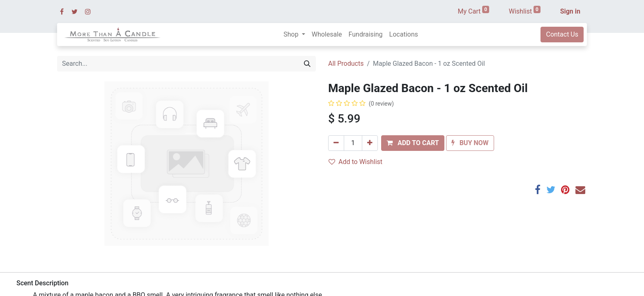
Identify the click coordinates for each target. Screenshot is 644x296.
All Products (346, 64)
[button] (413, 143)
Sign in (570, 11)
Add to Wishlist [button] (355, 162)
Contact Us (562, 34)
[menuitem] (327, 35)
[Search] (307, 64)
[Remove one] (336, 143)
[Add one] (370, 143)
